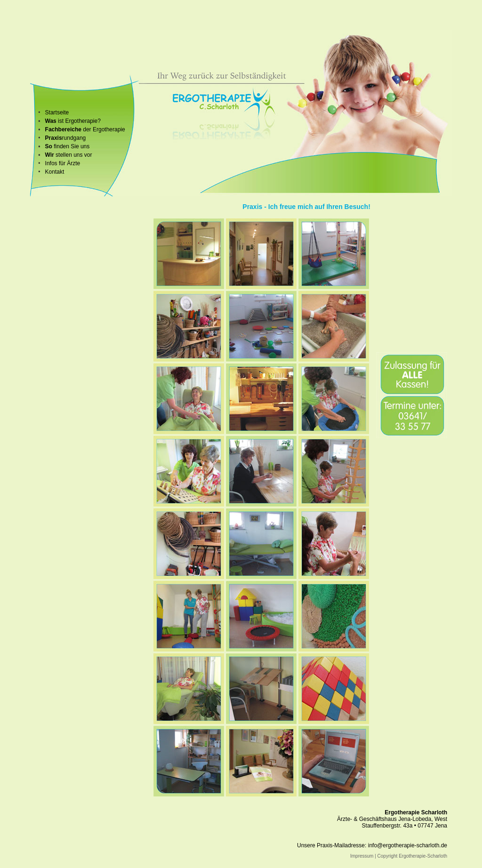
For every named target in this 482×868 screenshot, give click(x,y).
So (49, 146)
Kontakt (55, 172)
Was (51, 121)
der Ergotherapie (103, 129)
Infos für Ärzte (63, 163)
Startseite (57, 113)
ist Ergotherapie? (79, 121)
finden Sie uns (71, 146)
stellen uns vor (69, 155)
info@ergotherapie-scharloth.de (408, 845)
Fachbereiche (63, 129)
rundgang (66, 138)
